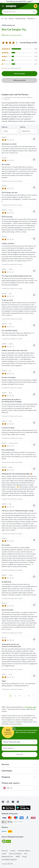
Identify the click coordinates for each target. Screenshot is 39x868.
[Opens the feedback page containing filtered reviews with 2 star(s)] (19, 60)
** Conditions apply (30, 707)
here (20, 724)
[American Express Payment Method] (22, 818)
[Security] (6, 842)
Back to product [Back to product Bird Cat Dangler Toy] (19, 74)
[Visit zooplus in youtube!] (13, 802)
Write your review (19, 80)
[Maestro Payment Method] (16, 818)
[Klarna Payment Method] (33, 818)
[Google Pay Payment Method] (10, 822)
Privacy (25, 857)
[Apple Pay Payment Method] (4, 822)
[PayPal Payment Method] (27, 818)
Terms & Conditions (15, 854)
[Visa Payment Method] (4, 818)
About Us (5, 851)
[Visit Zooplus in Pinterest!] (18, 802)
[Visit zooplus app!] (8, 810)
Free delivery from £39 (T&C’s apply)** (19, 1)
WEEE (18, 857)
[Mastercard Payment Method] (10, 818)
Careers (13, 851)
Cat (6, 18)
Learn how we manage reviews (11, 68)
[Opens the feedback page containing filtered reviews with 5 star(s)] (19, 49)
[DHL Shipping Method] (10, 832)
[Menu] (3, 6)
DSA (26, 854)
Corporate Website (24, 851)
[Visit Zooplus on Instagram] (8, 802)
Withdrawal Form (7, 857)
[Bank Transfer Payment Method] (18, 822)
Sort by (23, 127)
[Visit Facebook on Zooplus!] (3, 802)
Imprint (4, 854)
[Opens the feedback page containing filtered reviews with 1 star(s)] (19, 64)
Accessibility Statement (9, 860)
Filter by (4, 127)
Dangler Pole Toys (21, 18)
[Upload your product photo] (12, 35)
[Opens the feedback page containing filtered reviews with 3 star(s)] (19, 56)
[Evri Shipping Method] (4, 832)
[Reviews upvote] (34, 139)
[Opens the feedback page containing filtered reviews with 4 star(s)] (19, 53)
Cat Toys (11, 18)
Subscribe (20, 754)
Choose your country (11, 783)
